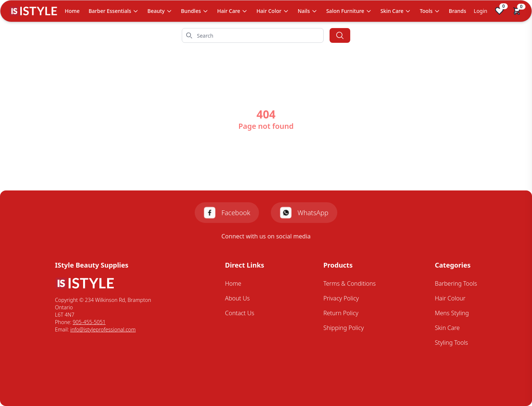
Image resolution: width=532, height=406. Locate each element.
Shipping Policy (344, 328)
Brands (458, 11)
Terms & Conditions (349, 283)
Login (480, 11)
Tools (430, 11)
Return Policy (341, 313)
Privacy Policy (341, 298)
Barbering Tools (456, 283)
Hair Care (232, 11)
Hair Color (273, 11)
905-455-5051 (89, 322)
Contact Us (240, 313)
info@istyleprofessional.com (103, 329)
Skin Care (396, 11)
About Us (237, 298)
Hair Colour (450, 298)
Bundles (195, 11)
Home (72, 11)
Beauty (160, 11)
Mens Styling (452, 313)
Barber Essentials (114, 11)
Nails (308, 11)
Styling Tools (451, 343)
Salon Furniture (349, 11)
